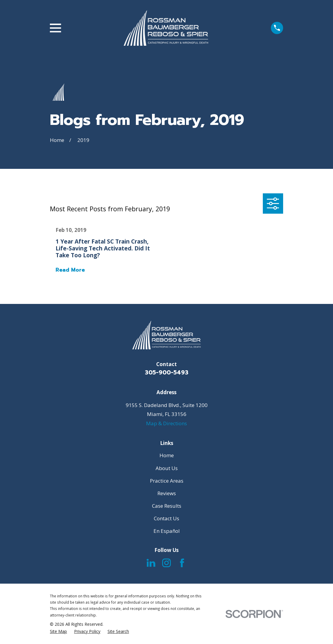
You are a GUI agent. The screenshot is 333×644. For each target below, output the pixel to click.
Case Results (167, 506)
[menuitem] (58, 632)
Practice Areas (167, 481)
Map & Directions (166, 423)
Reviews (167, 493)
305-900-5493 (167, 373)
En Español (167, 531)
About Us (167, 468)
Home (167, 455)
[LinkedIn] (151, 563)
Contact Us (166, 518)
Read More (70, 270)
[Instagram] (166, 563)
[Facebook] (182, 563)
